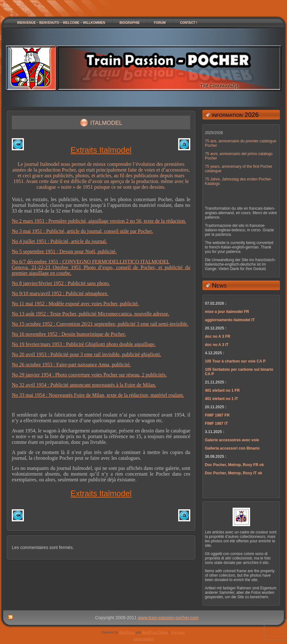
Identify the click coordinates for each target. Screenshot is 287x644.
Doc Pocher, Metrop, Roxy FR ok (234, 465)
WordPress (127, 632)
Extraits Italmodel (101, 150)
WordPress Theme (155, 632)
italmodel (106, 122)
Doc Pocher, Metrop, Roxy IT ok (234, 473)
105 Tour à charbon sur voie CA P (235, 361)
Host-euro (178, 632)
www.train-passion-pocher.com (168, 618)
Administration (143, 639)
